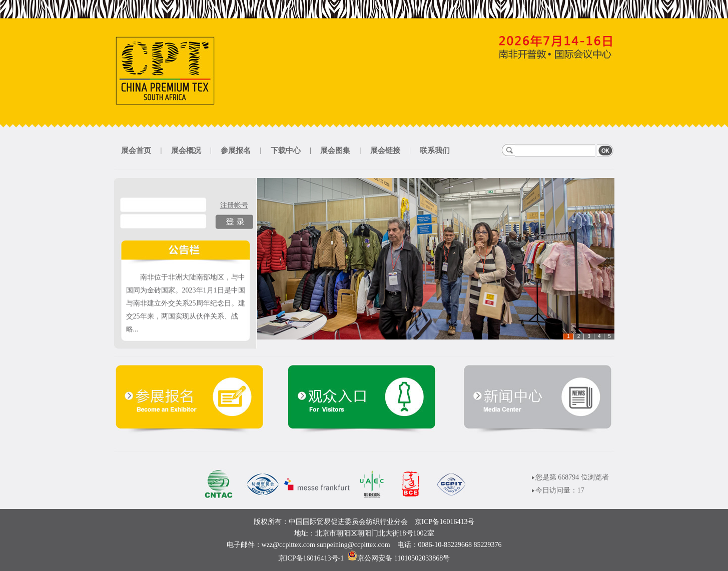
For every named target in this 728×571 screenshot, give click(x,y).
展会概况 (186, 150)
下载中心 (286, 150)
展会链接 (385, 150)
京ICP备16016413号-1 (311, 558)
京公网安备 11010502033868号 (404, 558)
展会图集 (335, 150)
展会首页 (136, 150)
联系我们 (435, 150)
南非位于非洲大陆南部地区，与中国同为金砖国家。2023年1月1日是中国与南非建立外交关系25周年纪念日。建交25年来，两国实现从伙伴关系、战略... (186, 303)
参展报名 (236, 150)
